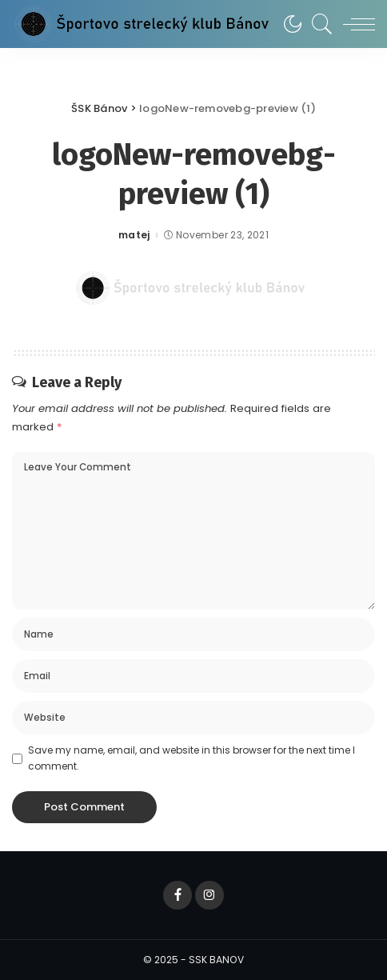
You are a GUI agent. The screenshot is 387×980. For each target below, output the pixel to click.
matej (134, 235)
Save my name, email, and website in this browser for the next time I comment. (192, 758)
